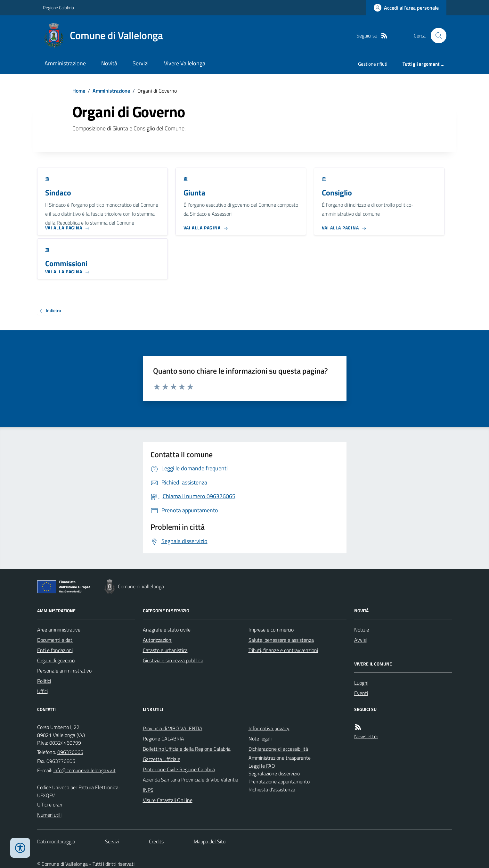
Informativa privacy (269, 728)
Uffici (42, 691)
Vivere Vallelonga (185, 63)
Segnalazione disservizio (274, 773)
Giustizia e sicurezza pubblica (173, 660)
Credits (156, 841)
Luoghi (361, 683)
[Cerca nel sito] (436, 36)
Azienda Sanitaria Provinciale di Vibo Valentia (191, 780)
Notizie (362, 630)
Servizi (141, 63)
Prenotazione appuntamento (279, 781)
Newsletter (366, 736)
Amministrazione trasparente (280, 758)
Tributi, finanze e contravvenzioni (283, 650)
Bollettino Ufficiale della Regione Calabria (187, 749)
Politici (44, 681)
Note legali (260, 739)
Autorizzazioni (158, 640)
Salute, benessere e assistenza (281, 640)
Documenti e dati (55, 640)
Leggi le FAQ (262, 766)
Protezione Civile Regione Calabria (179, 769)
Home (79, 91)
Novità (109, 63)
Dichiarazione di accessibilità (278, 749)
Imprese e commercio (271, 630)
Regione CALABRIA (163, 739)
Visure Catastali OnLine (168, 800)
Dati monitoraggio (56, 841)
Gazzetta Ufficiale (162, 759)
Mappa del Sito (210, 841)
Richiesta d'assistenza (272, 789)
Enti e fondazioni (55, 650)
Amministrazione (65, 63)
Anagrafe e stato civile (167, 630)
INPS (148, 790)
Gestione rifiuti (373, 64)
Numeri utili (49, 815)
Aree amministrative (59, 630)
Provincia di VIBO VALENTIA (173, 728)
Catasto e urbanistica (165, 650)
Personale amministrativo (64, 671)
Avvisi (360, 640)
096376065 (70, 752)
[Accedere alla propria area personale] (406, 8)
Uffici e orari (50, 805)
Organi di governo (56, 660)
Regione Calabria (58, 8)
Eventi (361, 693)
